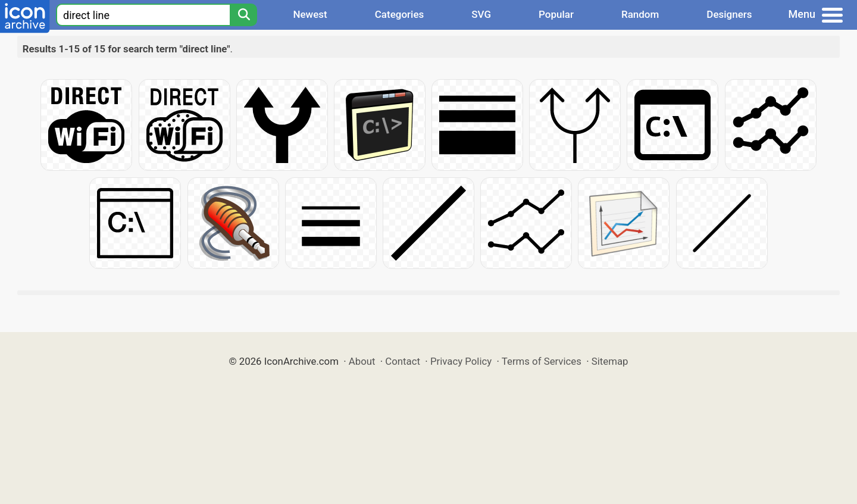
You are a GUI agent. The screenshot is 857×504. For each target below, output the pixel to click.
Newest (310, 14)
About (362, 361)
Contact (403, 361)
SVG (481, 14)
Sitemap (610, 361)
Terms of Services (542, 361)
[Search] (243, 15)
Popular (556, 14)
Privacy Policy (461, 361)
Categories (400, 14)
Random (640, 14)
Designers (729, 14)
